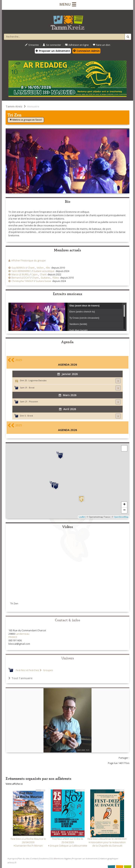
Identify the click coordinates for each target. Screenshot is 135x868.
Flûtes (56, 278)
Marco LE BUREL (20, 274)
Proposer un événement (85, 858)
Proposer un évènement (53, 51)
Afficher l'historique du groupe (28, 261)
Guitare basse (43, 281)
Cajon (34, 274)
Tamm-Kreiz (14, 106)
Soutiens (43, 858)
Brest (32, 388)
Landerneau (22, 634)
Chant (31, 268)
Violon (40, 268)
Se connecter (52, 45)
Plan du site (24, 858)
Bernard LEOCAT (21, 278)
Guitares (46, 278)
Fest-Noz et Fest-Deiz (28, 670)
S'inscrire (32, 45)
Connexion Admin (86, 51)
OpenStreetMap (121, 517)
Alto (48, 268)
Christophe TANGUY (23, 281)
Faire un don (101, 45)
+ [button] (124, 505)
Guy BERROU (19, 268)
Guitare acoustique (44, 271)
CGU (51, 858)
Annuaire (33, 106)
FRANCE (13, 637)
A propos (12, 858)
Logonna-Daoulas (38, 380)
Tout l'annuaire (20, 678)
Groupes (48, 670)
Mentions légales (63, 858)
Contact (34, 858)
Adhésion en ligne (77, 45)
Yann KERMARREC (21, 271)
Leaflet (82, 517)
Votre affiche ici (14, 784)
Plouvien (33, 401)
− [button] (124, 510)
